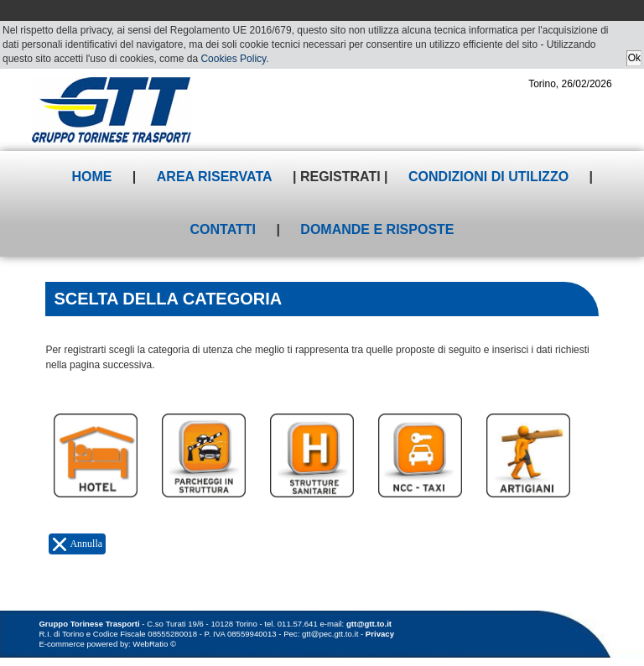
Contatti (223, 229)
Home (91, 177)
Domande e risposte (377, 229)
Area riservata (215, 177)
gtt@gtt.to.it (369, 624)
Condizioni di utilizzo (488, 177)
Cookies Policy (233, 59)
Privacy (380, 634)
